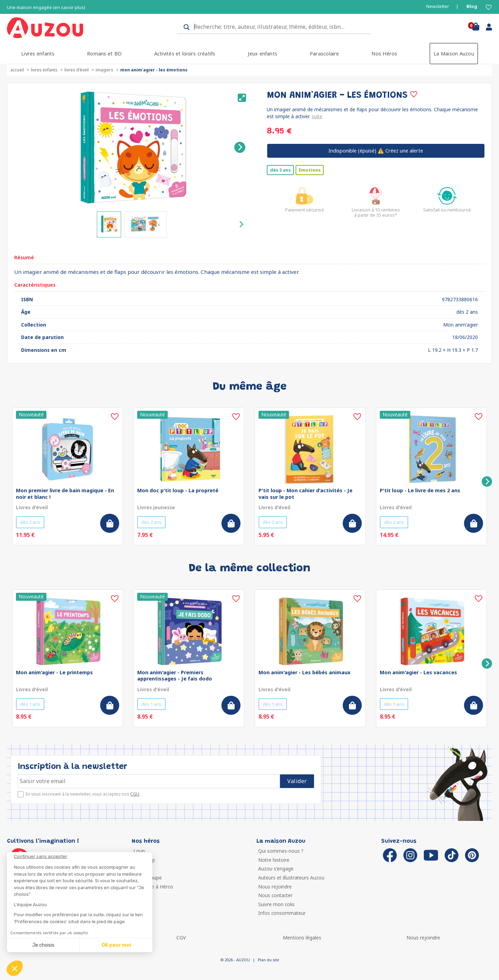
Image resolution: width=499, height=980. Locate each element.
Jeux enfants (262, 54)
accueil (17, 70)
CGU (135, 794)
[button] (15, 968)
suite (317, 116)
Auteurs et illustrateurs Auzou (291, 878)
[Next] (240, 147)
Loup (139, 851)
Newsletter (438, 6)
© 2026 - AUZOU (235, 960)
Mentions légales (302, 938)
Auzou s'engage (276, 869)
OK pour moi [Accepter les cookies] (116, 945)
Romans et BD (104, 54)
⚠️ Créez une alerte (376, 151)
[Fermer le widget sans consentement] (83, 857)
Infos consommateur (282, 913)
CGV (181, 938)
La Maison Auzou (454, 54)
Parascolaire (325, 54)
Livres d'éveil (77, 70)
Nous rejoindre (275, 887)
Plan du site (268, 960)
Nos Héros (384, 54)
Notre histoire (274, 860)
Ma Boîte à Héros (153, 887)
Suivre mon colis (276, 904)
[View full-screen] (242, 98)
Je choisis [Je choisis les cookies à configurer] (43, 945)
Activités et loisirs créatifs (185, 54)
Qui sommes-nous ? (281, 851)
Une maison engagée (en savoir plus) (46, 7)
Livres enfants (38, 54)
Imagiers (104, 70)
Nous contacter (275, 895)
